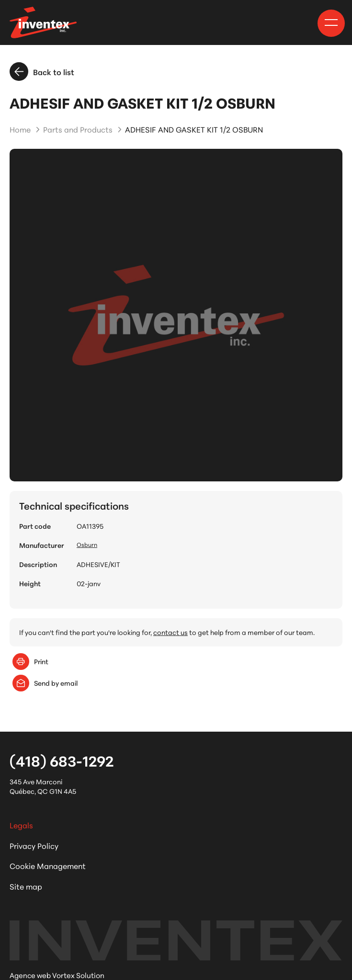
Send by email (45, 683)
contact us (170, 632)
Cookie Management (48, 865)
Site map (26, 886)
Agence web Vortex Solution (57, 975)
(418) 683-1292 (62, 760)
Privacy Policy (34, 845)
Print (30, 662)
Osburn (87, 544)
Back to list (42, 72)
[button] (331, 22)
